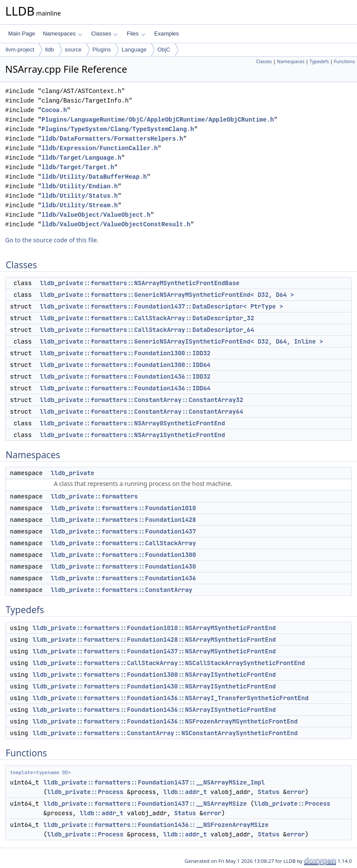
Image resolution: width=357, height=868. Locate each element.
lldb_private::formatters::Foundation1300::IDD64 (125, 365)
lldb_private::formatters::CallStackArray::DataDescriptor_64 (147, 330)
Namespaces (62, 34)
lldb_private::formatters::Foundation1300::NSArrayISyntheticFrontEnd (154, 675)
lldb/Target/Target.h (78, 167)
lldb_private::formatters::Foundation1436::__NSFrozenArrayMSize (156, 825)
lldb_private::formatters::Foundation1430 (123, 566)
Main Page (22, 34)
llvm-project (20, 50)
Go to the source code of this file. (52, 240)
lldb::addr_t (185, 792)
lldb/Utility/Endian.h (80, 186)
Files (136, 34)
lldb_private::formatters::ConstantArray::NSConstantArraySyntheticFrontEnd (165, 733)
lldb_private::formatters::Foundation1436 (123, 578)
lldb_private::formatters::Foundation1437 (123, 531)
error (296, 792)
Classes (105, 34)
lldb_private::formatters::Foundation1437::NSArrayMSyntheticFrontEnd (154, 651)
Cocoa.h (54, 110)
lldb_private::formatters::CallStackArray (123, 543)
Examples (167, 34)
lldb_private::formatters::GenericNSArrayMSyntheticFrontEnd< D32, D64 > (167, 295)
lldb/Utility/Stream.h (80, 205)
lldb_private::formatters (94, 496)
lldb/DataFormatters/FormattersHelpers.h (112, 139)
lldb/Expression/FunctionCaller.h (100, 148)
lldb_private (72, 473)
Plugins (102, 50)
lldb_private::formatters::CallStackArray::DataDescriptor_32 (147, 318)
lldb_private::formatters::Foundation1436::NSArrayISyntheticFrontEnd (154, 710)
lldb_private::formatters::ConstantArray (121, 590)
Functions (344, 61)
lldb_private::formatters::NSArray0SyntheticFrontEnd (132, 423)
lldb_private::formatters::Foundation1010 (123, 508)
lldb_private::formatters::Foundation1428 (123, 520)
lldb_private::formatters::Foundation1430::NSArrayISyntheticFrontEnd (154, 686)
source (73, 50)
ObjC (164, 50)
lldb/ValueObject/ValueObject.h (96, 215)
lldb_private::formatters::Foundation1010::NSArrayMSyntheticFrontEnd (154, 628)
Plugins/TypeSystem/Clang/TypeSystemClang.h (118, 129)
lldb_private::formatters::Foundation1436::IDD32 (125, 376)
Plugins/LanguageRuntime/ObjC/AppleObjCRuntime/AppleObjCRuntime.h (158, 120)
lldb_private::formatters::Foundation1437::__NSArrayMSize (145, 804)
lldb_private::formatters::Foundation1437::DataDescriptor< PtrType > (161, 306)
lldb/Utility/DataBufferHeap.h (94, 177)
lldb (49, 50)
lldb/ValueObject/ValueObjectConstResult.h (116, 224)
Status (268, 792)
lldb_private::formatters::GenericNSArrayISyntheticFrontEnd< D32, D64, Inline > (181, 341)
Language (134, 50)
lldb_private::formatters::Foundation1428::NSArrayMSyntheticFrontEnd (154, 640)
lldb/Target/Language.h (81, 158)
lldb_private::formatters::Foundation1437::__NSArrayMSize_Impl (154, 782)
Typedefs (319, 61)
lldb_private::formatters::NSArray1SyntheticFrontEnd (132, 435)
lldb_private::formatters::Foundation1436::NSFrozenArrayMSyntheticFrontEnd (165, 721)
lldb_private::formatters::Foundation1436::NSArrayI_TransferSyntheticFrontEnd (170, 698)
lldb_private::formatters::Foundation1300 (123, 555)
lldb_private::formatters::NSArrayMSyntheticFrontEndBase (140, 283)
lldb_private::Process (85, 792)
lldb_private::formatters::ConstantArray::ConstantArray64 (141, 411)
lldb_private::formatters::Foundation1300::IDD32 (125, 353)
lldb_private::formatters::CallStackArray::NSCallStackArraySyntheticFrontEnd (169, 663)
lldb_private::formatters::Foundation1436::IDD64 (125, 388)
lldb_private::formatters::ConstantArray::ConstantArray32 (141, 400)
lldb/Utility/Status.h (80, 196)
